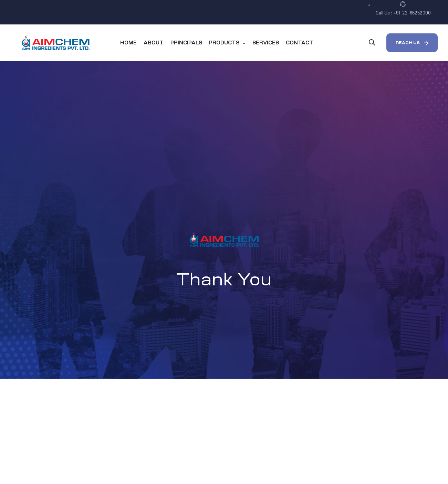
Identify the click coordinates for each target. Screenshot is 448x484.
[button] (412, 43)
